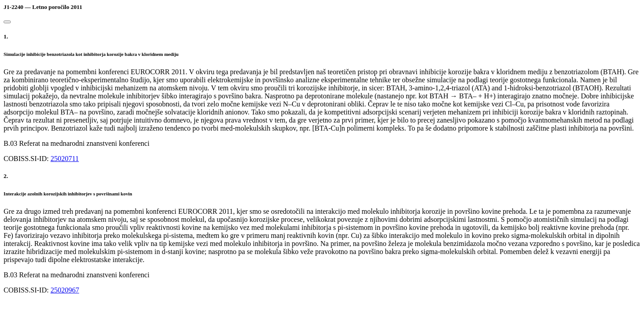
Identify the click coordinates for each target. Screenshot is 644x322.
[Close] (7, 22)
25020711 (65, 159)
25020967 (65, 290)
